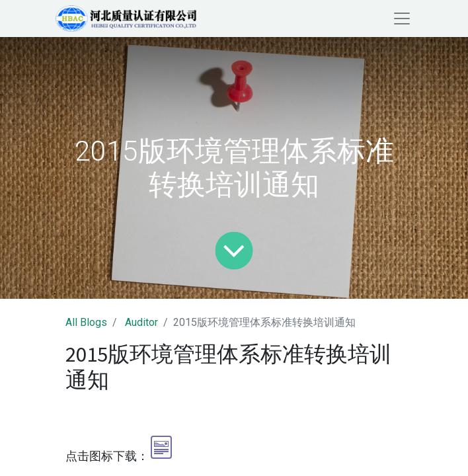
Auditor (141, 322)
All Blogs (86, 322)
